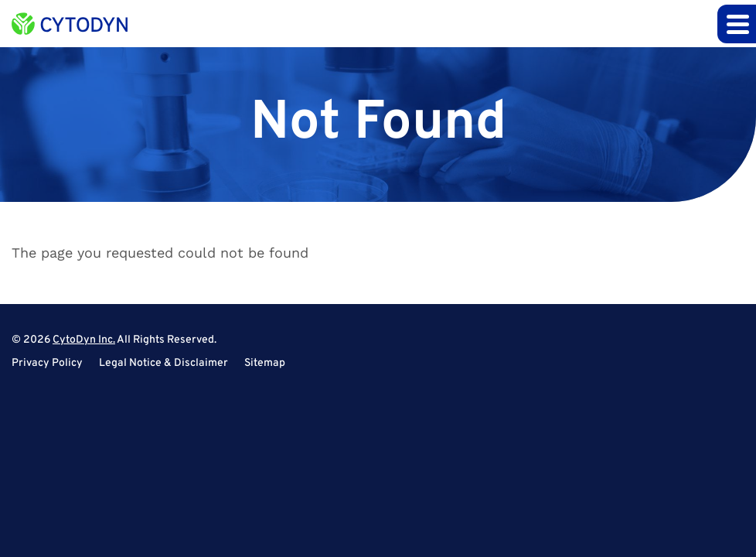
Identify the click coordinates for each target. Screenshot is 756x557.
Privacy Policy (47, 364)
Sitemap (265, 364)
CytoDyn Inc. (84, 340)
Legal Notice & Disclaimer (163, 364)
